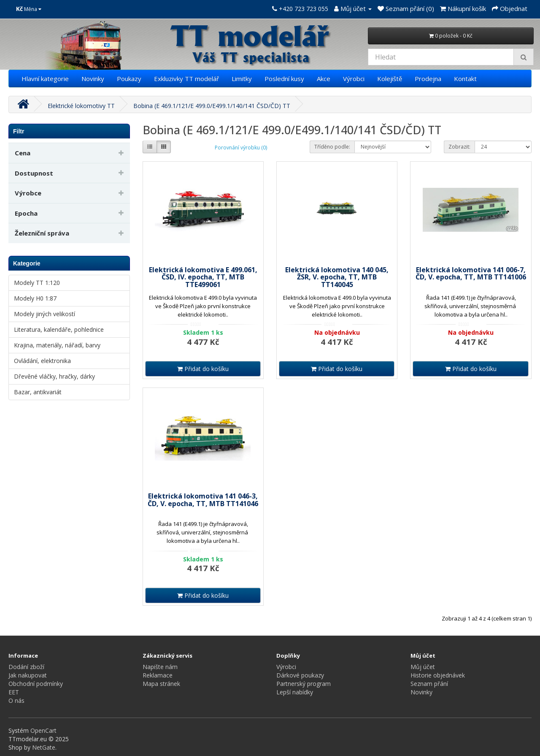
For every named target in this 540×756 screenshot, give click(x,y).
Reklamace (158, 675)
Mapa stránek (161, 684)
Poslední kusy (284, 79)
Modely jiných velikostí (45, 314)
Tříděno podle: (332, 147)
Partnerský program (304, 684)
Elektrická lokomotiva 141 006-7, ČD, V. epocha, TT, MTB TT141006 (471, 274)
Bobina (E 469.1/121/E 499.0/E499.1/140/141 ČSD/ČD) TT (212, 106)
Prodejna (428, 79)
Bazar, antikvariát (38, 392)
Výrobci (354, 79)
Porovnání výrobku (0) (241, 148)
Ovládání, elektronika (42, 361)
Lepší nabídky (295, 692)
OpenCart (43, 730)
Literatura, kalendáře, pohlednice (59, 329)
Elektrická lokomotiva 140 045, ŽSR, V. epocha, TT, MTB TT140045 (337, 277)
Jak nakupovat (28, 675)
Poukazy (129, 79)
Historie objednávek (438, 675)
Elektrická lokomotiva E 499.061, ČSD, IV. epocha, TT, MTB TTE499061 (203, 277)
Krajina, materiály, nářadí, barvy (57, 345)
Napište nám (160, 667)
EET (14, 692)
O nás (16, 700)
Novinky (93, 79)
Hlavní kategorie (45, 79)
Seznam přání (429, 684)
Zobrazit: (459, 147)
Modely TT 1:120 (37, 283)
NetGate (44, 747)
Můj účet (423, 667)
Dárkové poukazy (300, 675)
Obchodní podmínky (36, 684)
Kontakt (465, 79)
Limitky (242, 79)
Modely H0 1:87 (35, 298)
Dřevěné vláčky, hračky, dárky (54, 376)
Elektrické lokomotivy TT (81, 106)
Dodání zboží (26, 667)
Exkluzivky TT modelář (186, 79)
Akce (324, 79)
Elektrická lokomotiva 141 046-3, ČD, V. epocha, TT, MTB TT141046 (203, 500)
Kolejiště (390, 79)
